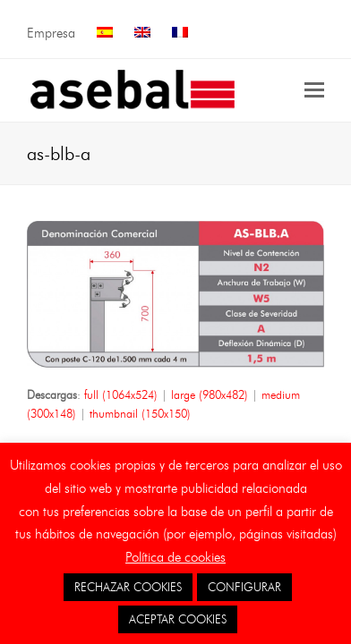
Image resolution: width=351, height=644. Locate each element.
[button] (314, 90)
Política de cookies (175, 557)
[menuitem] (105, 34)
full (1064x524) (121, 394)
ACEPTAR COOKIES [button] (178, 619)
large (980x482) (210, 394)
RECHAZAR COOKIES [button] (128, 587)
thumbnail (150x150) (140, 413)
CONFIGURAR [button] (244, 587)
